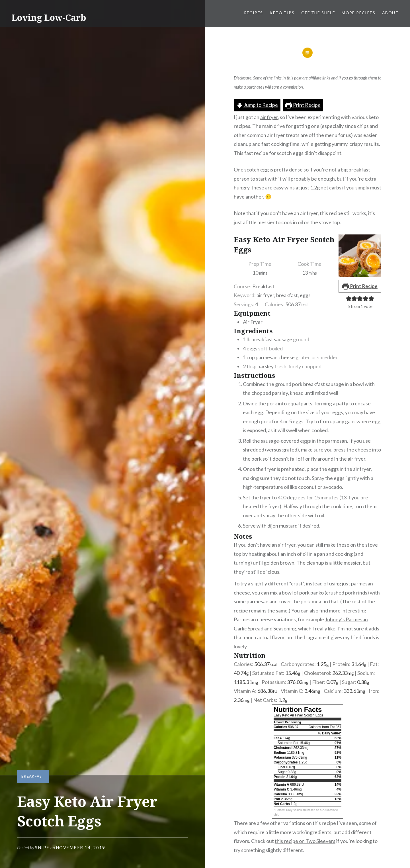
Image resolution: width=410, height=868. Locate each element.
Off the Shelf (318, 13)
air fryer (269, 117)
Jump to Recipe (257, 105)
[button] (349, 298)
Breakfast (33, 776)
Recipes (254, 13)
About (390, 13)
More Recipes (358, 13)
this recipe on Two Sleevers (305, 841)
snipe (42, 847)
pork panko (311, 593)
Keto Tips (282, 13)
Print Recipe (303, 105)
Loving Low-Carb (49, 18)
